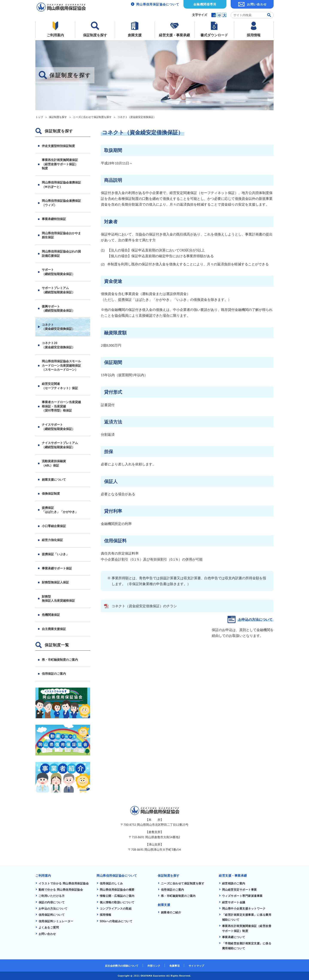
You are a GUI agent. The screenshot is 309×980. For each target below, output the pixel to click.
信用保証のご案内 (54, 674)
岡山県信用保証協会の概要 (117, 890)
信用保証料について (52, 915)
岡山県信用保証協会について (158, 4)
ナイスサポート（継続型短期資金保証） (58, 427)
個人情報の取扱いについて (117, 902)
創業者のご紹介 (171, 912)
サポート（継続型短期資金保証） (58, 272)
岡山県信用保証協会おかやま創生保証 (61, 235)
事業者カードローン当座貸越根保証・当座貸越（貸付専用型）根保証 (61, 406)
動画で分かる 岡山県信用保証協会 (61, 890)
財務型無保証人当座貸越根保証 (58, 599)
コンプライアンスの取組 (116, 909)
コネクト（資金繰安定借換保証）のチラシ (144, 606)
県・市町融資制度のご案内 (60, 660)
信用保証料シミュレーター (56, 921)
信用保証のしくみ (111, 883)
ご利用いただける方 (52, 896)
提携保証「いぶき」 (55, 554)
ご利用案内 (55, 35)
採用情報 (254, 35)
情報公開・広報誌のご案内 (117, 896)
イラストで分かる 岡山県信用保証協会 (64, 883)
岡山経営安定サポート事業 (240, 890)
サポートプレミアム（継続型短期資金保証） (58, 290)
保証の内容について (52, 902)
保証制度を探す (95, 35)
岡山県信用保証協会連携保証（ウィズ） (61, 203)
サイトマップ (196, 966)
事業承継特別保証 (54, 219)
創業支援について (54, 480)
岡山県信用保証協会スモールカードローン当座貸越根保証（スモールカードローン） (61, 365)
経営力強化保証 (52, 540)
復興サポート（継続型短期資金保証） (58, 309)
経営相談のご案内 (234, 883)
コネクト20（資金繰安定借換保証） (58, 345)
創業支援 (135, 35)
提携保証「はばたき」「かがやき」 (60, 510)
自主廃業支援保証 (54, 629)
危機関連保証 (51, 615)
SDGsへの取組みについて (116, 921)
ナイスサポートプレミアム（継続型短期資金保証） (60, 445)
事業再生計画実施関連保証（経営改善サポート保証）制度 (60, 164)
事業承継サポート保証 (57, 568)
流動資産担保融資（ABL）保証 (54, 463)
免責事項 (174, 966)
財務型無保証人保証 (55, 582)
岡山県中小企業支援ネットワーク (244, 909)
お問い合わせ (257, 4)
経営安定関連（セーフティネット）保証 (60, 386)
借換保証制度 (51, 494)
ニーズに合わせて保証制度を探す (183, 883)
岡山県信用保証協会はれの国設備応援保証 (61, 254)
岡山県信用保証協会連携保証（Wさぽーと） (61, 185)
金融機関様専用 (205, 4)
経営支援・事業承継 (174, 35)
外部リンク (154, 966)
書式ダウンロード (214, 35)
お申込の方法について (255, 619)
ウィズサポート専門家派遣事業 (243, 896)
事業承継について (234, 937)
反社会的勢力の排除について (122, 966)
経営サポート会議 (234, 902)
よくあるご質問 (49, 927)
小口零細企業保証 (54, 526)
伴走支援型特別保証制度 (58, 146)
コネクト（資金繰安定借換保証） (58, 327)
